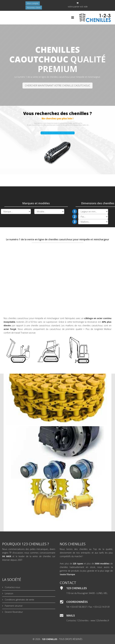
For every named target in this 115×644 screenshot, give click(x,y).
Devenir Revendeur (13, 612)
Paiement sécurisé (13, 606)
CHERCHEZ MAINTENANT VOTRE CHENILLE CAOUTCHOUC (58, 133)
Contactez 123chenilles (77, 620)
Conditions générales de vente (19, 600)
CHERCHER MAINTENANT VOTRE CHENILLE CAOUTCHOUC (57, 86)
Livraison (9, 593)
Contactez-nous (12, 587)
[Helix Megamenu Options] (73, 18)
